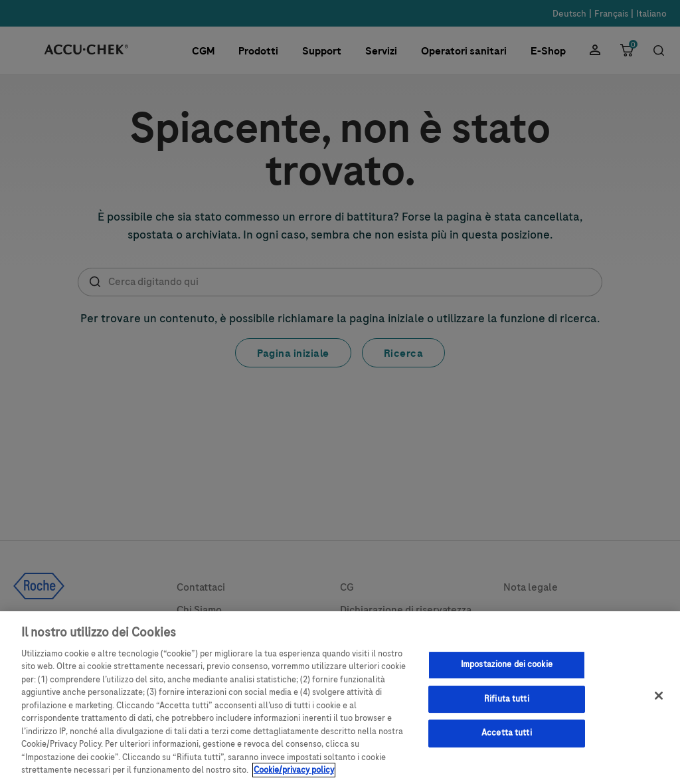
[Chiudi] (659, 702)
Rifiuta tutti (507, 705)
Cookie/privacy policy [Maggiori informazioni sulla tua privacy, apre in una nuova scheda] (294, 777)
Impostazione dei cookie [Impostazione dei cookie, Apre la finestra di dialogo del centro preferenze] (507, 670)
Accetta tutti (507, 739)
